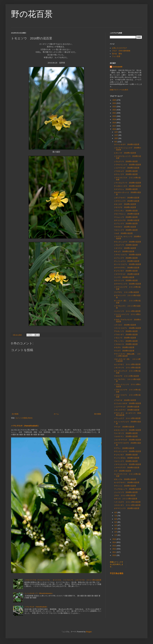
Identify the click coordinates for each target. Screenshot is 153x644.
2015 (115, 539)
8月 (116, 513)
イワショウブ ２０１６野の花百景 (127, 418)
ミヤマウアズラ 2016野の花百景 (127, 468)
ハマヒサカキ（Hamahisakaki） (25, 426)
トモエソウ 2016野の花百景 (125, 338)
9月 (116, 142)
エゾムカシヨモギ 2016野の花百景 (127, 403)
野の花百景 (32, 14)
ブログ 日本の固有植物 (121, 51)
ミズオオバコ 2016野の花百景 (126, 344)
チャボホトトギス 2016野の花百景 (127, 186)
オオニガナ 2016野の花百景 (125, 204)
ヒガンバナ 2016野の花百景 (125, 153)
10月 (116, 138)
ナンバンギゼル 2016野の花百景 (127, 458)
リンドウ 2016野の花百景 (124, 277)
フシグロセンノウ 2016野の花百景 (127, 489)
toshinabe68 (117, 67)
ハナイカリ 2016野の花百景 (125, 325)
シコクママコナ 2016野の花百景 (127, 168)
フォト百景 (116, 56)
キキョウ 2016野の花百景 (124, 251)
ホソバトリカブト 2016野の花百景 (127, 264)
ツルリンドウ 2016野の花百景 (126, 230)
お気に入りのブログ (119, 48)
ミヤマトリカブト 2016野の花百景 (127, 255)
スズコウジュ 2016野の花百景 (126, 189)
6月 (116, 519)
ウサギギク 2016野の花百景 (125, 227)
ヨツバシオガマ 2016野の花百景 (127, 144)
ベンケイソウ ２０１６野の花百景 (127, 311)
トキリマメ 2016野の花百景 (125, 248)
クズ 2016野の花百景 (122, 471)
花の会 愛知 (117, 54)
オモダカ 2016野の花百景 (124, 347)
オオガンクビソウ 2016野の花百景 (127, 430)
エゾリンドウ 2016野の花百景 (126, 224)
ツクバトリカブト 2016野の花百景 (127, 328)
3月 (116, 529)
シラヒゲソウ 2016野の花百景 (126, 161)
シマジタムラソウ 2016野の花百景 (127, 183)
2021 (115, 113)
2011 (115, 552)
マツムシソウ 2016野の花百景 (126, 217)
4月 (116, 525)
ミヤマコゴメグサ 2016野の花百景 (127, 464)
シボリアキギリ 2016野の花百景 (127, 198)
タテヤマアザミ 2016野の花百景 (127, 268)
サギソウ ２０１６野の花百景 (126, 499)
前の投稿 (98, 414)
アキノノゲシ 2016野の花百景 (126, 341)
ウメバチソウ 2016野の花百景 (126, 433)
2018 (115, 123)
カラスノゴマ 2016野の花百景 (126, 174)
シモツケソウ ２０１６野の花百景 (127, 368)
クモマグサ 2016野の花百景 (125, 207)
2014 (115, 542)
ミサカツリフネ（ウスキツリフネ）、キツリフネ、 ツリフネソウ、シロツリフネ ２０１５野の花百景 (63, 580)
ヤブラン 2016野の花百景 (124, 448)
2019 (115, 119)
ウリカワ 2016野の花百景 (124, 351)
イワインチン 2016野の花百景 (126, 211)
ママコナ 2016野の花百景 (124, 427)
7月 (116, 516)
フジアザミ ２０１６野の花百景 (127, 292)
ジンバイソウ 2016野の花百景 (126, 492)
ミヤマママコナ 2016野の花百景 (127, 274)
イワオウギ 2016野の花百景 (125, 400)
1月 (116, 535)
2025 (115, 100)
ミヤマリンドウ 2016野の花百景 (127, 201)
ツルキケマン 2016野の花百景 (126, 436)
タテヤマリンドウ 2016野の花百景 (127, 284)
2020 (115, 116)
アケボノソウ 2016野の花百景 (126, 331)
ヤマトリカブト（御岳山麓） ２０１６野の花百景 (127, 355)
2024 (115, 103)
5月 (116, 522)
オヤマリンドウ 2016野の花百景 (127, 508)
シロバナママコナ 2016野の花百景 (127, 440)
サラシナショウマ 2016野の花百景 (127, 242)
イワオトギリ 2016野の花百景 (126, 335)
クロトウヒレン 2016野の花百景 (127, 214)
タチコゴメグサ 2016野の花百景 (127, 220)
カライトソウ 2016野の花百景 (126, 281)
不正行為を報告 (117, 573)
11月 (116, 135)
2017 (115, 126)
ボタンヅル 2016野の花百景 (125, 479)
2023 (115, 107)
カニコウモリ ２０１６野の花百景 (127, 364)
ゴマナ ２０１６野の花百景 (125, 496)
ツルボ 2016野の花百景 (123, 233)
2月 (116, 532)
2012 (115, 549)
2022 (115, 110)
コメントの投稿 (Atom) (24, 418)
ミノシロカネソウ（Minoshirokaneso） (39, 593)
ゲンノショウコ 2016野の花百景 (127, 261)
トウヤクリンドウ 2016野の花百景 (127, 165)
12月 (116, 132)
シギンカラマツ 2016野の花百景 (127, 410)
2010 (115, 555)
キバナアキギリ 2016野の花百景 (127, 483)
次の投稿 (15, 414)
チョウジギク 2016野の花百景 (126, 271)
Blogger (89, 632)
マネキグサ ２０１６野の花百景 (126, 376)
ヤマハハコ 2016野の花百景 (125, 486)
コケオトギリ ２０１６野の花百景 (127, 505)
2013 (115, 546)
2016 (115, 129)
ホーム (56, 414)
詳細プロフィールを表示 (119, 90)
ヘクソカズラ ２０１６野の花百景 (127, 502)
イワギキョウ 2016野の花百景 (126, 171)
